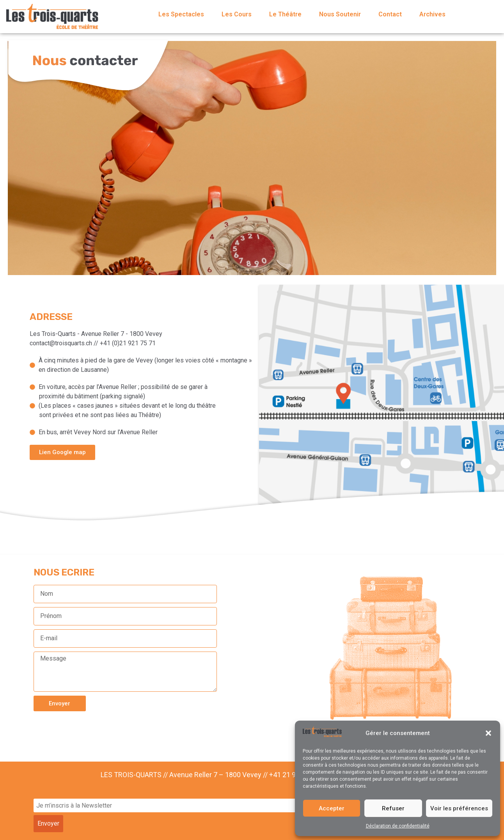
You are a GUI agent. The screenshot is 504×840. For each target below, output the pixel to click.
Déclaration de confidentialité (398, 826)
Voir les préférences (459, 808)
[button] (488, 733)
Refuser (393, 808)
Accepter (332, 808)
